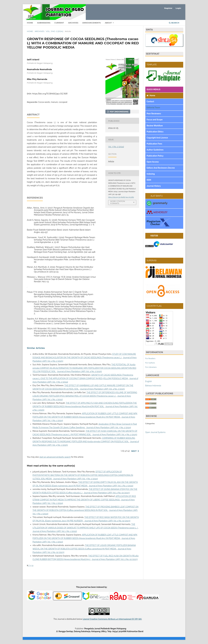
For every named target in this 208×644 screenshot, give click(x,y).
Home (30, 23)
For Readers (150, 358)
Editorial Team (154, 108)
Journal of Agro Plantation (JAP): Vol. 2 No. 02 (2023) (107, 493)
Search (174, 23)
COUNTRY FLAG (154, 306)
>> (32, 565)
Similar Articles (36, 348)
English (149, 381)
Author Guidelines (155, 150)
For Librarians (151, 367)
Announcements (91, 23)
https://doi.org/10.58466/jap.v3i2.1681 (50, 94)
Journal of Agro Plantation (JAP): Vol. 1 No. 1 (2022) (55, 531)
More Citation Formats (118, 202)
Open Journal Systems (155, 432)
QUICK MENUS (153, 89)
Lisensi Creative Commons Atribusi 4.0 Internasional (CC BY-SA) (112, 619)
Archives (73, 23)
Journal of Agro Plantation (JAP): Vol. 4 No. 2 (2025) (79, 371)
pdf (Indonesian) (119, 112)
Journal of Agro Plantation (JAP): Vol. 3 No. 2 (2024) (109, 428)
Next (134, 451)
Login (178, 8)
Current (59, 23)
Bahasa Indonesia (153, 386)
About (109, 23)
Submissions (44, 23)
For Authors (150, 363)
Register (168, 8)
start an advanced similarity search (55, 457)
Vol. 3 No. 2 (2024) (55, 31)
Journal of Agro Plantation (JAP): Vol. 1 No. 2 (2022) (111, 486)
